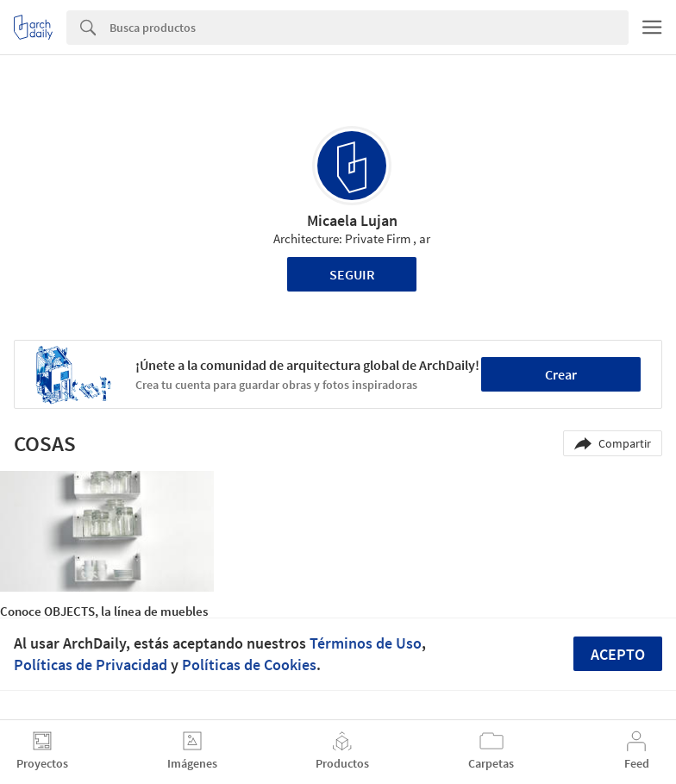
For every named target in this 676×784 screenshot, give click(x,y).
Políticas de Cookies (249, 665)
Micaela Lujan (352, 220)
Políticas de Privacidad (91, 665)
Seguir (352, 274)
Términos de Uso (366, 643)
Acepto (618, 654)
